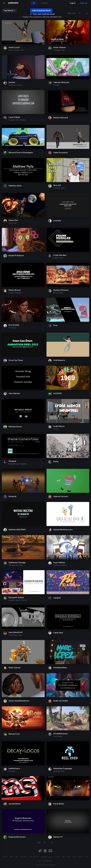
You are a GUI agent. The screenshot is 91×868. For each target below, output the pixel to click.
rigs (16, 857)
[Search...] (52, 3)
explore (5, 857)
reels (12, 857)
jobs (63, 857)
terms (87, 857)
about (69, 857)
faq (40, 861)
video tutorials (34, 857)
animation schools (47, 857)
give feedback (48, 861)
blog (74, 857)
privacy (80, 857)
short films (23, 857)
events (58, 857)
